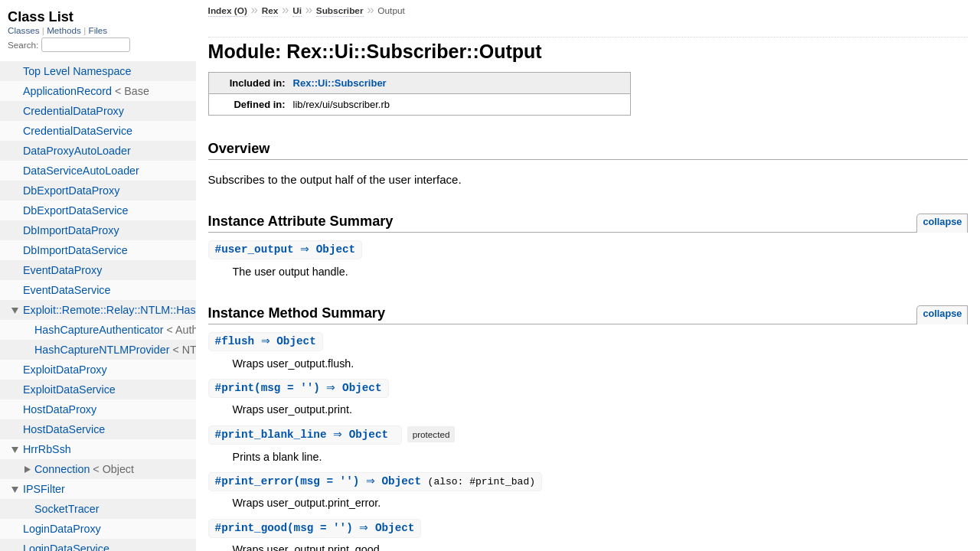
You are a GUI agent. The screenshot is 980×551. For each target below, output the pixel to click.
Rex (270, 11)
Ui (297, 11)
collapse (942, 222)
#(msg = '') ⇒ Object (301, 390)
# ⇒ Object (287, 250)
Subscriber (340, 11)
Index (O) (228, 11)
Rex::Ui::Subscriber (340, 83)
